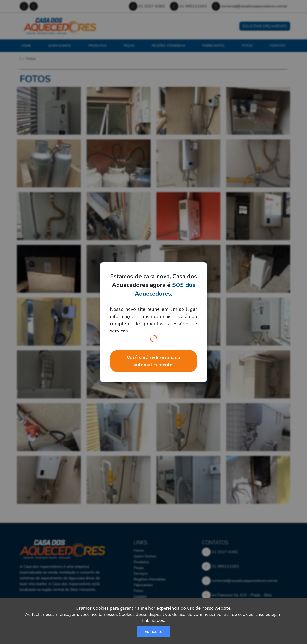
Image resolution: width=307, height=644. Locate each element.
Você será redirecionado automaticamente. (153, 361)
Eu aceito (153, 631)
